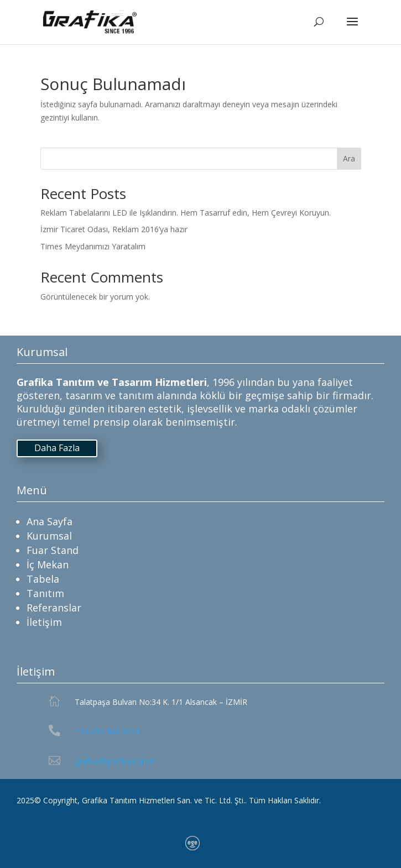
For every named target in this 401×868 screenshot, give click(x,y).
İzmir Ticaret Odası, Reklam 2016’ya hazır (114, 229)
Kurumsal (49, 536)
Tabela (43, 579)
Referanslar (54, 608)
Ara (349, 158)
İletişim (44, 622)
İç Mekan (48, 564)
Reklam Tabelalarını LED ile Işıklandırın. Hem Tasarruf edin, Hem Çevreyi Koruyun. (186, 213)
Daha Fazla (57, 448)
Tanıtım (45, 593)
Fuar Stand (53, 550)
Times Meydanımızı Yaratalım (93, 246)
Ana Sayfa (50, 521)
